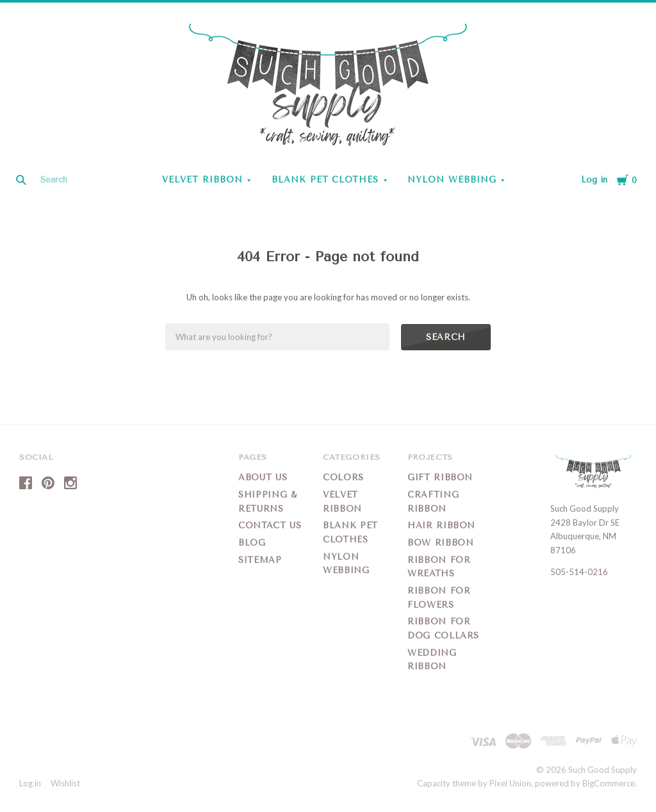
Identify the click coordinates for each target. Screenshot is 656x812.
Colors (343, 477)
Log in (594, 180)
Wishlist (65, 783)
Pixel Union (510, 783)
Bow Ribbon (441, 543)
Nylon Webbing (452, 180)
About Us (263, 477)
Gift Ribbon (440, 477)
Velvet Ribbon (202, 180)
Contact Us (270, 525)
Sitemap (260, 560)
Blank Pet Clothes (325, 180)
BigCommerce (609, 783)
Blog (252, 543)
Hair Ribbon (441, 525)
